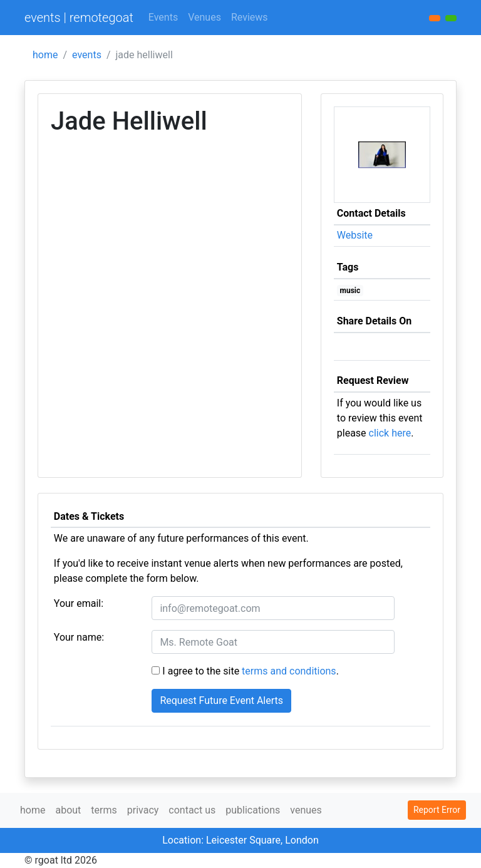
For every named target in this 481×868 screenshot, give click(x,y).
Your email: (79, 603)
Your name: (79, 637)
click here (390, 433)
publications (253, 810)
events (87, 55)
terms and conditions (289, 671)
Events (163, 17)
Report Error (437, 810)
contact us (192, 810)
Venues (204, 17)
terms (104, 810)
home (45, 55)
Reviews (250, 17)
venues (306, 810)
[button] (451, 18)
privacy (143, 810)
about (68, 810)
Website (355, 235)
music (350, 291)
